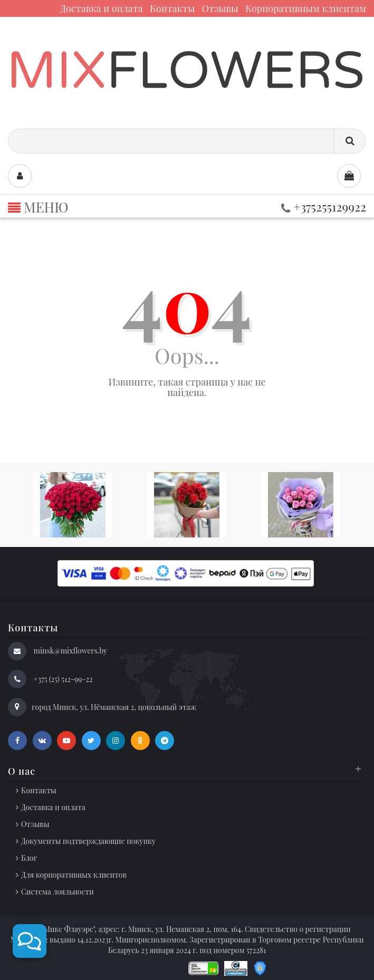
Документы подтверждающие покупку (88, 841)
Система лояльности (57, 892)
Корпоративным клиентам (306, 8)
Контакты (172, 8)
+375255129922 (324, 206)
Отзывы (220, 8)
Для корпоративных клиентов (74, 875)
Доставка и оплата (102, 8)
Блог (29, 858)
